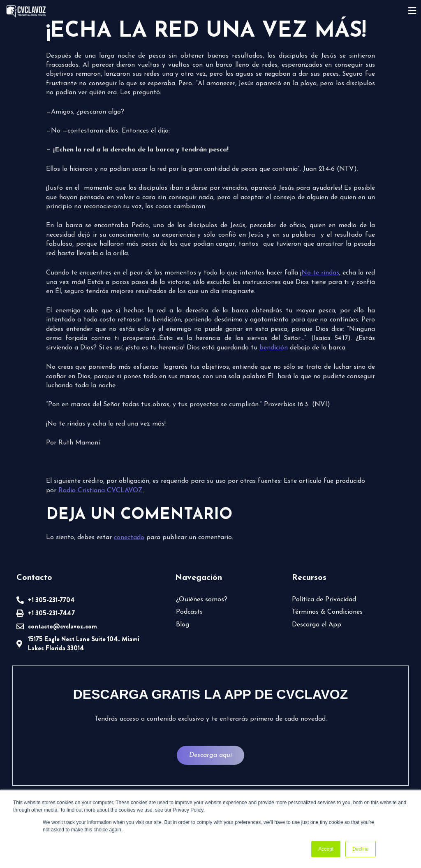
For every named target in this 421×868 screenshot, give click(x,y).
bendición (274, 348)
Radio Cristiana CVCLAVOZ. (101, 491)
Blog (183, 625)
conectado (129, 538)
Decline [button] (361, 849)
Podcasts (189, 612)
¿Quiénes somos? (202, 600)
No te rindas (320, 273)
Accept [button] (326, 849)
